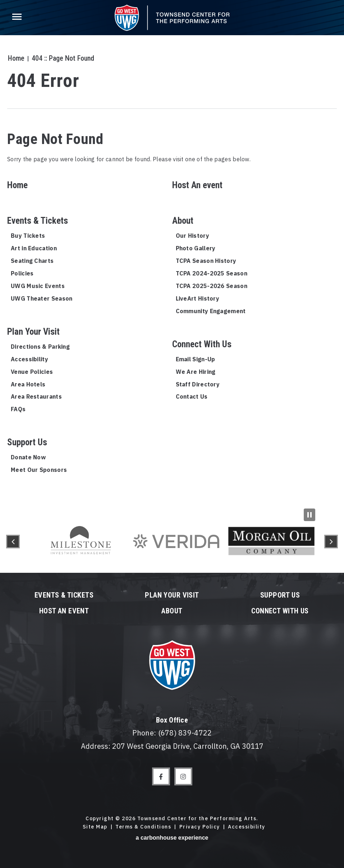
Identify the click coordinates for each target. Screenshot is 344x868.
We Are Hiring (196, 372)
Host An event (197, 185)
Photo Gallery (196, 248)
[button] (13, 542)
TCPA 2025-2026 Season (212, 286)
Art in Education (34, 248)
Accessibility (29, 359)
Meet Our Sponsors (39, 470)
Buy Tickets (28, 236)
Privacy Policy (200, 827)
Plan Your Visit (33, 332)
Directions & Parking (40, 347)
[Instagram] (183, 776)
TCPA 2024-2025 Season (212, 273)
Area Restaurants (36, 396)
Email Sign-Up (196, 359)
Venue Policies (32, 372)
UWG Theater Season (42, 298)
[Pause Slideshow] (309, 515)
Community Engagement (211, 311)
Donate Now (28, 457)
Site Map (95, 827)
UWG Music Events (38, 286)
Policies (22, 273)
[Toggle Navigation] (16, 18)
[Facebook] (161, 776)
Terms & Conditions (143, 827)
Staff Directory (198, 384)
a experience (172, 838)
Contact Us (192, 396)
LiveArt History (198, 298)
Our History (192, 236)
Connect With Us (202, 344)
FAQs (18, 409)
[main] (172, 255)
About (183, 221)
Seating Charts (32, 261)
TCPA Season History (206, 261)
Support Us (27, 442)
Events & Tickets (38, 221)
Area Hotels (28, 384)
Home (15, 58)
